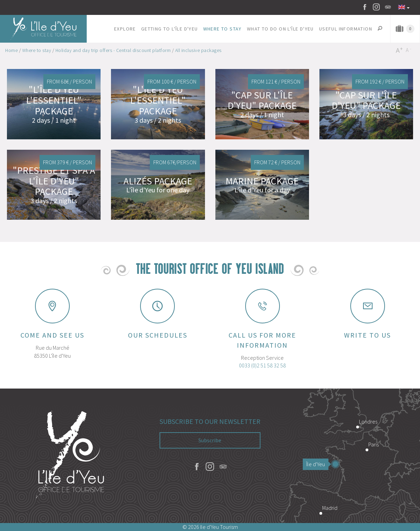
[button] (125, 29)
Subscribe (210, 440)
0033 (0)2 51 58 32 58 (262, 365)
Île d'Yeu (317, 464)
